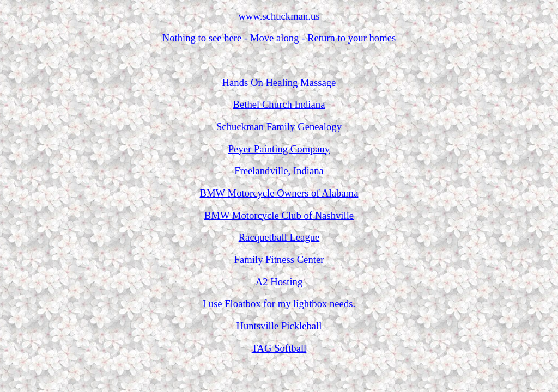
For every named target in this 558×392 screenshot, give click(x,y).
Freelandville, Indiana (279, 171)
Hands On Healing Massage (279, 82)
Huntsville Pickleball (279, 326)
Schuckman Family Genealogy (279, 127)
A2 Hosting (279, 282)
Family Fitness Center (279, 259)
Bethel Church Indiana (279, 104)
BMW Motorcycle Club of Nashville (279, 215)
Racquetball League (279, 237)
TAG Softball (279, 348)
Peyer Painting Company (279, 149)
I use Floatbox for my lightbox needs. (279, 304)
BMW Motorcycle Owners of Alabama (279, 193)
